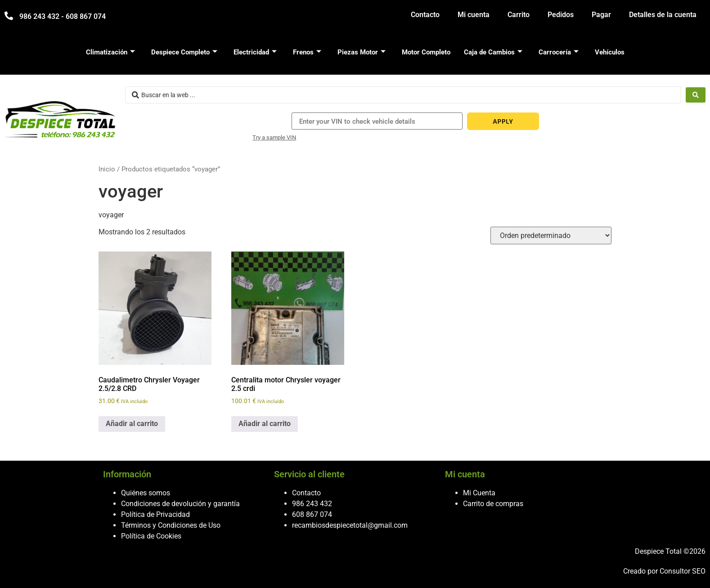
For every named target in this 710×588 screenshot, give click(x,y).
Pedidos (561, 15)
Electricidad (255, 52)
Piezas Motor (362, 52)
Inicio (107, 169)
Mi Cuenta (479, 493)
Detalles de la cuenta (663, 15)
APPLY (503, 121)
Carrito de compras (493, 504)
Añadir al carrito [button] (132, 424)
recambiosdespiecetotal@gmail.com (350, 525)
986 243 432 (312, 504)
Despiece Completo (184, 52)
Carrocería (559, 52)
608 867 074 (312, 514)
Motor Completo (426, 52)
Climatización (110, 52)
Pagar (601, 15)
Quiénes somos (146, 493)
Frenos (307, 52)
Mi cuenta (474, 15)
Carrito (519, 15)
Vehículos (610, 52)
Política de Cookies (151, 536)
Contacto (425, 15)
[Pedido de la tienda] (551, 236)
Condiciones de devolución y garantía (180, 504)
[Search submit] (696, 95)
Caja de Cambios (493, 52)
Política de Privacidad (155, 514)
